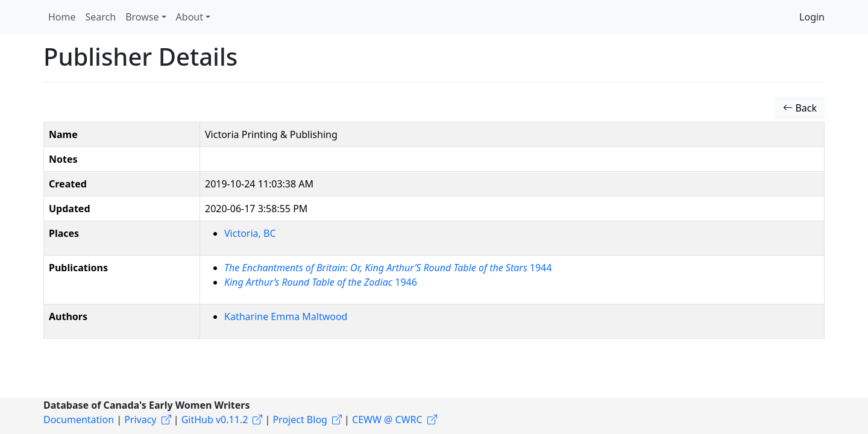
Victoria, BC (250, 233)
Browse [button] (142, 17)
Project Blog (300, 420)
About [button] (190, 17)
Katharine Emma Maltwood (286, 316)
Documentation (79, 420)
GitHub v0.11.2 (215, 420)
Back (800, 108)
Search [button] (101, 17)
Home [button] (62, 17)
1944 (388, 268)
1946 (321, 282)
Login (812, 17)
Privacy (140, 420)
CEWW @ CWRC (387, 420)
